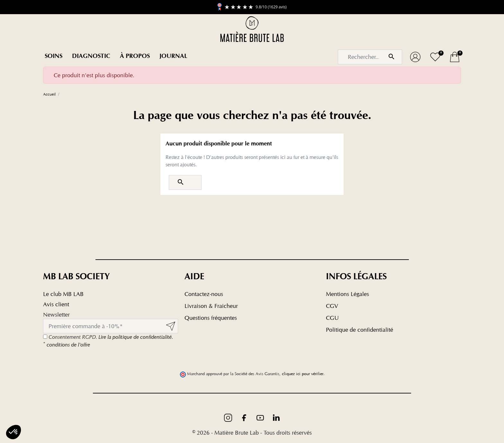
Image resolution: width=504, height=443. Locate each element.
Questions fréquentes (211, 318)
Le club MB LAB (63, 294)
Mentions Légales (347, 294)
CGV (332, 306)
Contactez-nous (204, 294)
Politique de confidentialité (360, 330)
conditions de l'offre (67, 345)
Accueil (49, 94)
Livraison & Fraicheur (211, 306)
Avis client (56, 304)
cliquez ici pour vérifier (303, 374)
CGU (332, 318)
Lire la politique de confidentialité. (136, 337)
